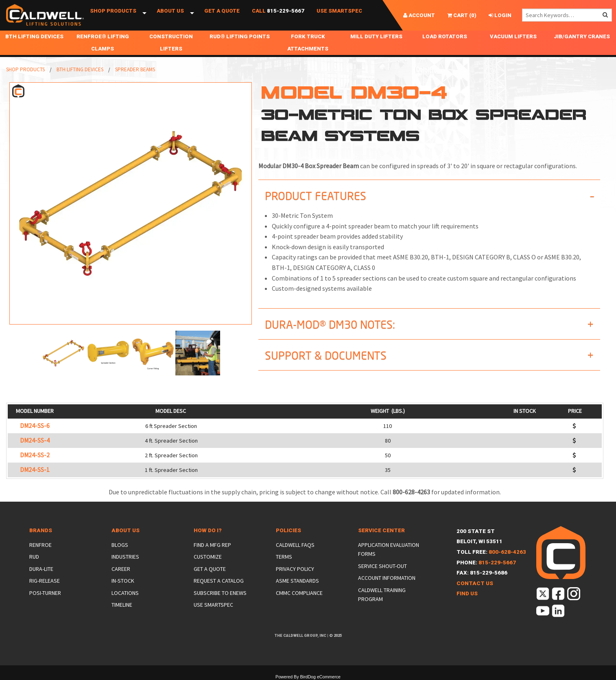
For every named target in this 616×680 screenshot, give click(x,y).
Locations (125, 593)
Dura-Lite (41, 569)
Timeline (122, 605)
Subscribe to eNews (220, 593)
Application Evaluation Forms (389, 549)
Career (121, 569)
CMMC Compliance (299, 593)
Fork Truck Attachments (308, 43)
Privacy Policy (295, 569)
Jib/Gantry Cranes (582, 36)
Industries (125, 557)
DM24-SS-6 (35, 426)
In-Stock (123, 581)
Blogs (120, 545)
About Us (170, 15)
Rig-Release (45, 581)
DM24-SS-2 (35, 455)
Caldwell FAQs (295, 545)
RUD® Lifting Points (240, 36)
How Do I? (208, 530)
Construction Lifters (171, 43)
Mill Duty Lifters (376, 36)
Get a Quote (222, 15)
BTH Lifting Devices (34, 36)
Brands (41, 530)
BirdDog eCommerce (320, 677)
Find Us (467, 593)
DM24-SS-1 (35, 470)
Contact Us (475, 583)
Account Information (387, 578)
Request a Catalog (219, 581)
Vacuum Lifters (513, 36)
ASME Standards (297, 581)
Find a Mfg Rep (212, 545)
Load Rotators (445, 36)
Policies (288, 530)
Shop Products (113, 15)
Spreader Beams (135, 69)
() (462, 15)
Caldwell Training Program (382, 594)
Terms (284, 557)
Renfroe (40, 545)
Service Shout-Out (382, 566)
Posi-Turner (45, 593)
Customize (208, 557)
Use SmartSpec (339, 15)
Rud (34, 557)
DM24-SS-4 (35, 440)
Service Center (381, 530)
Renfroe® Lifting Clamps (103, 43)
